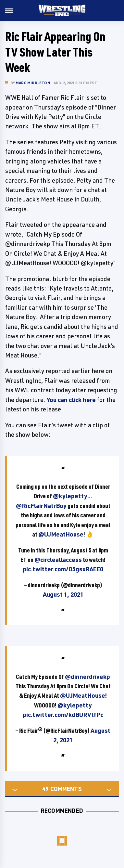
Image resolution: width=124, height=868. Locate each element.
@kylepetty (70, 496)
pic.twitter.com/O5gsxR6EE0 (63, 569)
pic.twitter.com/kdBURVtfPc (63, 715)
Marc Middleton (33, 83)
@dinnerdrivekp (87, 677)
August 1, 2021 (63, 594)
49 (45, 789)
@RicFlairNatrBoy (41, 506)
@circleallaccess (58, 560)
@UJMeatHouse (61, 534)
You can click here (71, 400)
